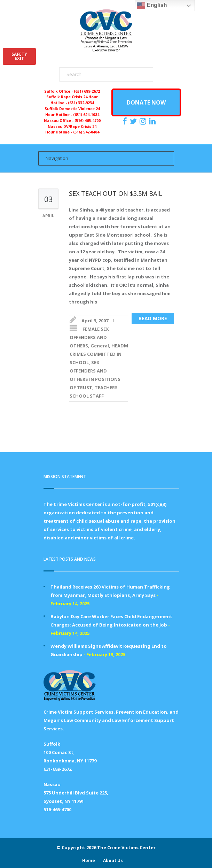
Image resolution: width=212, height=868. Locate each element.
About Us (113, 861)
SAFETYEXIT (19, 56)
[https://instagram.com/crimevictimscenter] (144, 121)
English (152, 6)
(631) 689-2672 (87, 91)
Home (89, 861)
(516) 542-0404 (86, 132)
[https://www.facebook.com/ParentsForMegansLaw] (126, 121)
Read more (153, 318)
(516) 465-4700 (88, 121)
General (100, 346)
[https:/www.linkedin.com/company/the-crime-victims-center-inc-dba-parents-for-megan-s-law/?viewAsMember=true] (153, 121)
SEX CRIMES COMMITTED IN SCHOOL (113, 354)
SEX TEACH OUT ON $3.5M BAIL (116, 193)
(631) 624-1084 (86, 115)
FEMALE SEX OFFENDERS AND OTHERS (89, 337)
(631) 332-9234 (81, 103)
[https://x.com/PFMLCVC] (134, 121)
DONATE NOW (146, 102)
